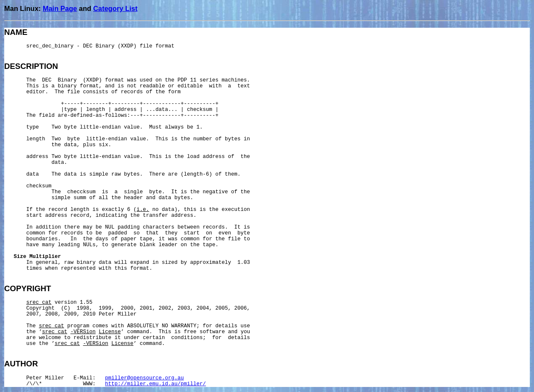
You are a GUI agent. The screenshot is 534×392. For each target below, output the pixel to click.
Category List (115, 8)
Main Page (60, 8)
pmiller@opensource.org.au (145, 378)
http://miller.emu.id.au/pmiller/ (155, 384)
